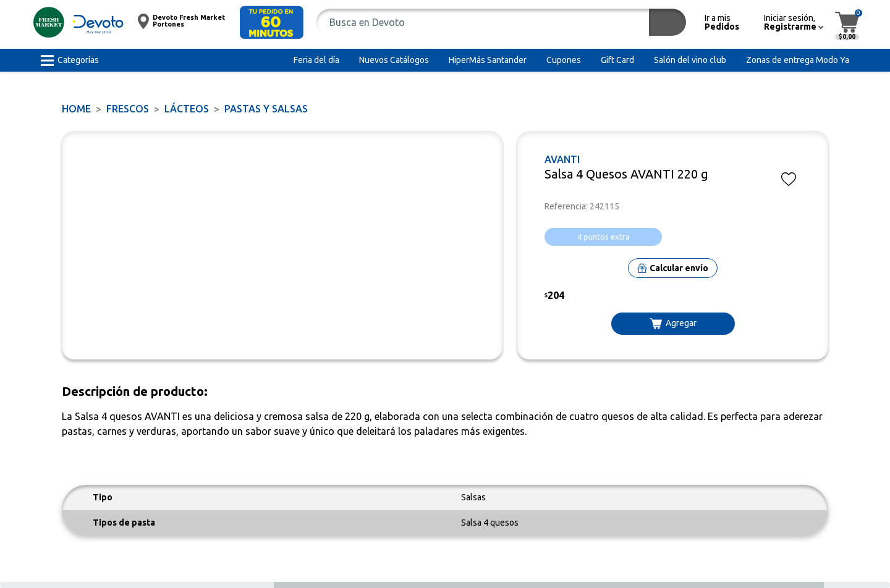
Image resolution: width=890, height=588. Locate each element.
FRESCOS (128, 109)
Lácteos (187, 109)
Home (76, 109)
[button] (272, 23)
